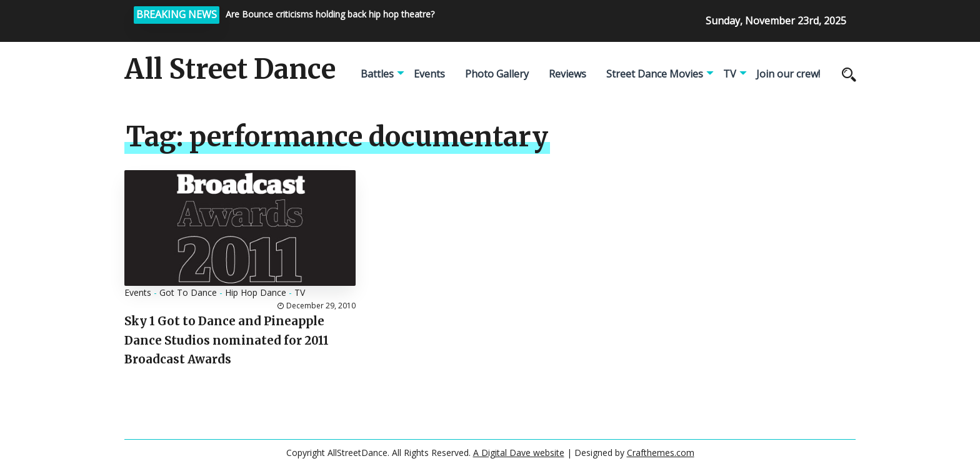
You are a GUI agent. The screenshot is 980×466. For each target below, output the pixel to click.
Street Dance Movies (655, 74)
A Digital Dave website (519, 453)
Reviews (567, 74)
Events (429, 74)
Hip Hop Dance (256, 292)
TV (730, 74)
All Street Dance (230, 69)
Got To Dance (188, 292)
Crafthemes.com (661, 453)
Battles (377, 74)
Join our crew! (788, 74)
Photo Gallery (497, 74)
